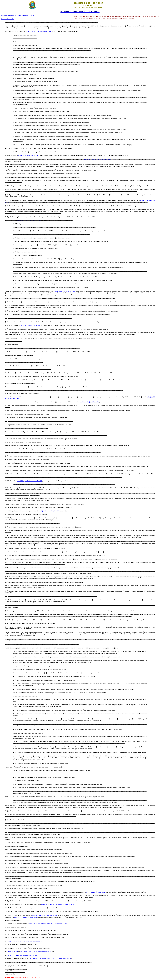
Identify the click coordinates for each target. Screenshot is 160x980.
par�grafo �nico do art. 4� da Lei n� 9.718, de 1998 (99, 159)
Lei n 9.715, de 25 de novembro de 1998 (29, 481)
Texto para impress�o (7, 19)
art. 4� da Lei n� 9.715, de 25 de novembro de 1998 (36, 952)
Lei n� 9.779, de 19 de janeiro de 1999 (29, 220)
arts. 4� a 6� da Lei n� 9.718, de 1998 (45, 915)
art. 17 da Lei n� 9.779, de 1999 (65, 291)
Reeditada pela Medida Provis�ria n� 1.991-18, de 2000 (18, 15)
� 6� (15, 484)
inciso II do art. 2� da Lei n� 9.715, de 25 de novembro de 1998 (48, 924)
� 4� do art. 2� (13, 952)
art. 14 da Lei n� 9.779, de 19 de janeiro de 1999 (23, 955)
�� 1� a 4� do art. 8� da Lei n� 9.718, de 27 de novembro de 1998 (50, 959)
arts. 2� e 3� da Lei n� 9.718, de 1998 (60, 435)
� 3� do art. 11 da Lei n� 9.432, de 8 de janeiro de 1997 (25, 941)
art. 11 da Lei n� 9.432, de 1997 (90, 402)
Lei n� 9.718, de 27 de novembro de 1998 (38, 32)
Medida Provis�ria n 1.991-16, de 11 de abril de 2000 (57, 904)
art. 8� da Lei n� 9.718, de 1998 (49, 511)
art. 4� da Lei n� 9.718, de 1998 (28, 156)
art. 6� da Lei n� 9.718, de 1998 (96, 892)
